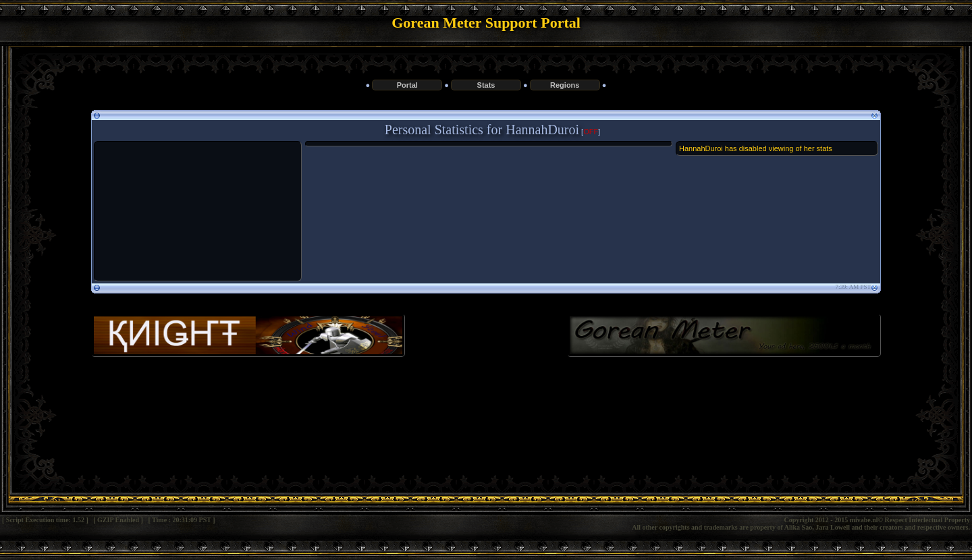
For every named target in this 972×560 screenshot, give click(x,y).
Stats (486, 85)
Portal (407, 85)
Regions (565, 85)
